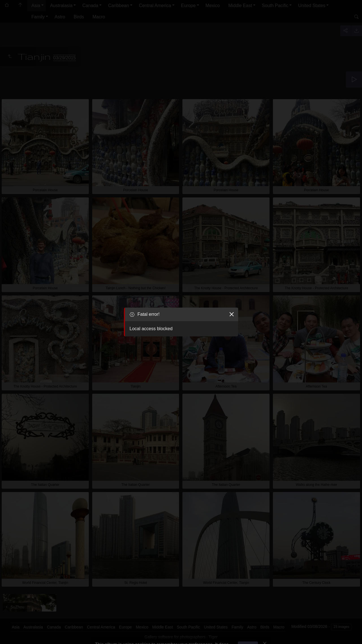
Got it (249, 630)
